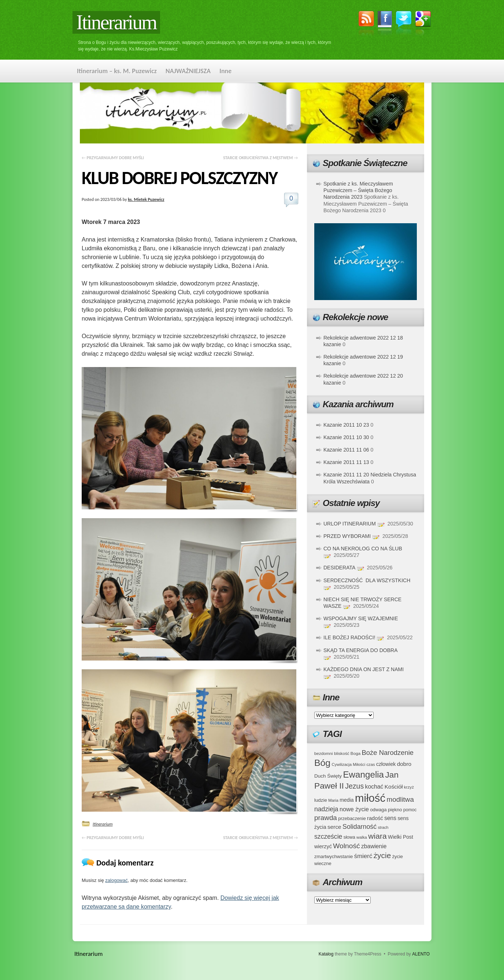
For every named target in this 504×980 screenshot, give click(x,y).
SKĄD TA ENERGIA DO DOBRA (360, 650)
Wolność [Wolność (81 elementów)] (346, 846)
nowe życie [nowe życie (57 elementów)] (354, 809)
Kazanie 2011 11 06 (346, 450)
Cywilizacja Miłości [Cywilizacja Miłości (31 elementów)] (349, 764)
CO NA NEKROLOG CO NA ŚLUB (363, 549)
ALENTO (421, 954)
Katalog (326, 954)
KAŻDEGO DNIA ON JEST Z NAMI (364, 669)
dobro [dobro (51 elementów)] (404, 764)
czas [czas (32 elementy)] (370, 764)
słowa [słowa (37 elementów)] (349, 837)
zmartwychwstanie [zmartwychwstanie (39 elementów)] (333, 856)
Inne (225, 71)
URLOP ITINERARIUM (350, 524)
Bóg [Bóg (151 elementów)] (322, 763)
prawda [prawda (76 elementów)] (326, 818)
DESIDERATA (339, 568)
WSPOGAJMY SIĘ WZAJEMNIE (361, 618)
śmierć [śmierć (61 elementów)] (363, 856)
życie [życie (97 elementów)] (382, 855)
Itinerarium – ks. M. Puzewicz (117, 71)
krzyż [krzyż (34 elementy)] (409, 787)
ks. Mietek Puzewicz (146, 199)
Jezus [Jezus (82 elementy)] (354, 786)
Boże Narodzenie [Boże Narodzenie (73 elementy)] (388, 753)
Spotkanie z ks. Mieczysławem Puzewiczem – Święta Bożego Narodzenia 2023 (358, 190)
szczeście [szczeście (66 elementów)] (328, 837)
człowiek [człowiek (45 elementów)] (386, 764)
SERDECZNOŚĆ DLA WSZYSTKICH (367, 580)
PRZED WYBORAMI (347, 536)
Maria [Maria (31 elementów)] (333, 800)
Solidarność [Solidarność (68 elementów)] (360, 827)
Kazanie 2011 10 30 (346, 437)
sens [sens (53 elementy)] (390, 818)
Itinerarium (116, 22)
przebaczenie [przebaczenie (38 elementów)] (352, 818)
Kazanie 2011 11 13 (346, 462)
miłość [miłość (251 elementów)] (370, 798)
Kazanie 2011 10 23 (346, 425)
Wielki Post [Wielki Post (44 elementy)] (401, 837)
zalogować (116, 880)
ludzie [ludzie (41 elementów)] (321, 800)
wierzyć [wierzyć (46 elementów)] (323, 846)
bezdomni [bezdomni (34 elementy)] (324, 753)
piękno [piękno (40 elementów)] (395, 810)
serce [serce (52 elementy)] (334, 827)
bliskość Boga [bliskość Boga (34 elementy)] (347, 753)
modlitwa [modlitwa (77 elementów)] (400, 799)
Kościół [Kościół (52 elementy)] (394, 787)
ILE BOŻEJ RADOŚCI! (349, 637)
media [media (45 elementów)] (347, 800)
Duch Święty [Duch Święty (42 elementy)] (328, 776)
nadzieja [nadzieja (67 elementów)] (326, 809)
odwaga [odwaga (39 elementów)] (378, 810)
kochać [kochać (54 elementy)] (374, 787)
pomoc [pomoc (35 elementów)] (410, 810)
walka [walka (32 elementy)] (362, 837)
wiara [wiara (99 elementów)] (377, 836)
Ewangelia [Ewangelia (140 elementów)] (363, 775)
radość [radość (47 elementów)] (375, 818)
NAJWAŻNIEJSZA (188, 71)
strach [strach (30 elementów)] (383, 827)
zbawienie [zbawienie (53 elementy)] (374, 846)
